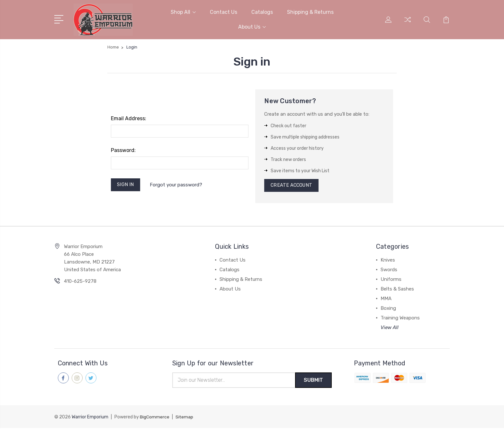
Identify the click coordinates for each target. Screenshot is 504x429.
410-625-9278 (80, 282)
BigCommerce (155, 418)
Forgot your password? (177, 184)
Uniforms (391, 280)
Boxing (388, 309)
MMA (386, 299)
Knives (388, 261)
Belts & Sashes (397, 290)
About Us (252, 27)
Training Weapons (400, 318)
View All (390, 328)
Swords (389, 270)
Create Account (292, 185)
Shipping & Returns (310, 12)
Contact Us (224, 12)
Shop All (183, 12)
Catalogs (262, 12)
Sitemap (184, 418)
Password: (123, 150)
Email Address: (129, 118)
